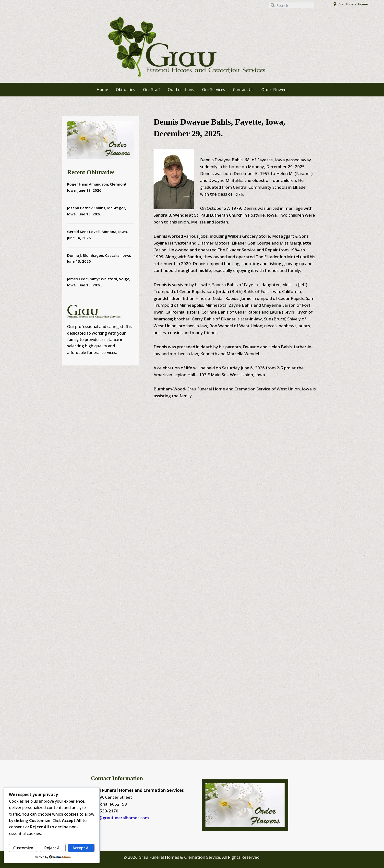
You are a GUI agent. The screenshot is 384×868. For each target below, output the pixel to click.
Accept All (81, 848)
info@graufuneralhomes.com (120, 818)
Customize (23, 848)
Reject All (53, 848)
